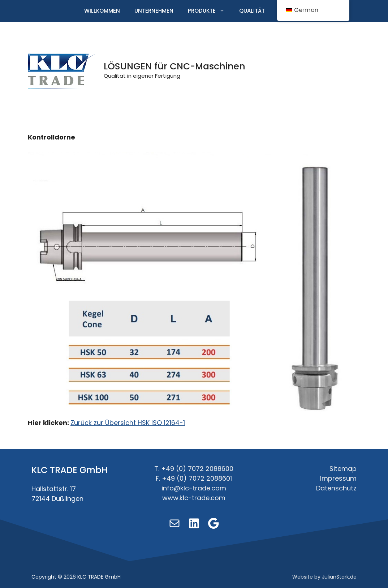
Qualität (252, 11)
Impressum (338, 478)
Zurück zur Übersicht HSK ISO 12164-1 (128, 423)
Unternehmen (154, 11)
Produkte (210, 11)
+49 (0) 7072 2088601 (197, 478)
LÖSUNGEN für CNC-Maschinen (174, 66)
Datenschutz (336, 488)
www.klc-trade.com (194, 498)
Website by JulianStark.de (324, 577)
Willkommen (102, 11)
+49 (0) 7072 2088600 (197, 469)
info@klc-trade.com (194, 488)
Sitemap (343, 469)
